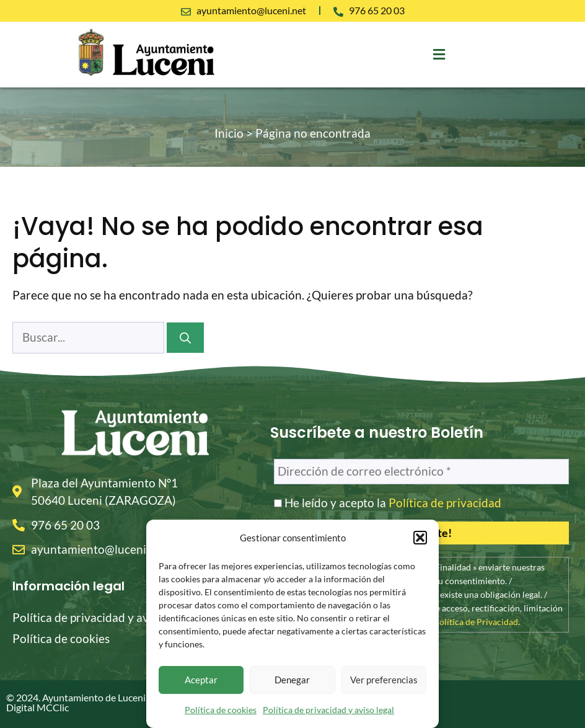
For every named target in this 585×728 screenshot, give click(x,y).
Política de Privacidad (476, 622)
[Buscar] (185, 338)
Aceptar (201, 680)
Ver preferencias (384, 680)
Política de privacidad (445, 503)
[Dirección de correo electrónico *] (421, 472)
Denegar (292, 680)
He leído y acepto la (388, 503)
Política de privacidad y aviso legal (328, 710)
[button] (420, 538)
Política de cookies (221, 710)
